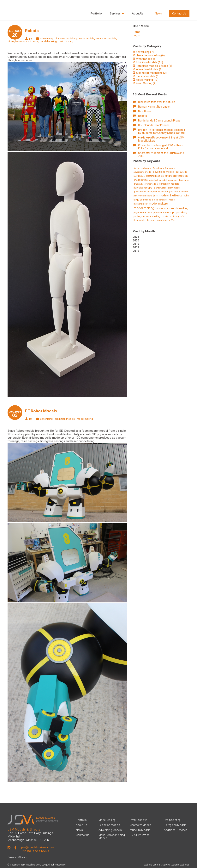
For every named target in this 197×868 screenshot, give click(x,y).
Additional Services (176, 830)
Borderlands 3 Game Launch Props (159, 121)
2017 (136, 247)
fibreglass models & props (24, 41)
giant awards (160, 188)
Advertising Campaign (164, 168)
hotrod (165, 192)
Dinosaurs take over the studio (157, 102)
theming (151, 220)
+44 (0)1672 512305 (35, 851)
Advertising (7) (145, 52)
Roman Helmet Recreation (154, 107)
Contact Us (179, 14)
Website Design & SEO (155, 865)
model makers (158, 204)
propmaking (180, 212)
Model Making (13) (147, 80)
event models (87, 39)
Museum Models (140, 830)
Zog (173, 220)
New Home (145, 111)
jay (31, 39)
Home (137, 32)
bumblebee (139, 176)
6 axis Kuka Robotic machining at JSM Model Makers (161, 139)
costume (173, 180)
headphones (154, 192)
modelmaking (180, 208)
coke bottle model (158, 180)
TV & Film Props (140, 835)
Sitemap (23, 857)
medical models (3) (148, 76)
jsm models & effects (168, 195)
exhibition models (106, 39)
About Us (138, 14)
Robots (32, 31)
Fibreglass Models (175, 825)
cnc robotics (141, 180)
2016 (136, 251)
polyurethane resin (143, 213)
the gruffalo (139, 220)
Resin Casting (172, 820)
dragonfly (138, 184)
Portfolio (96, 14)
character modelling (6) (150, 55)
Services (117, 14)
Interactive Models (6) (149, 69)
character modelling (66, 39)
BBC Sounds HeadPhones (154, 125)
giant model (174, 188)
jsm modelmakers (143, 196)
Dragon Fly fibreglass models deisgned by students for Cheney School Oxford (162, 131)
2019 (136, 244)
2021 (136, 237)
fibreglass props (143, 188)
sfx (182, 216)
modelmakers (163, 209)
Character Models (141, 825)
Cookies (12, 857)
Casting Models (155, 176)
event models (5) (146, 59)
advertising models (164, 172)
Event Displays (139, 820)
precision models (162, 213)
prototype (139, 216)
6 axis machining (142, 168)
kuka (186, 196)
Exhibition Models (109, 825)
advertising (46, 39)
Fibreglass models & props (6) (154, 66)
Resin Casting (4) (146, 83)
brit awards (182, 172)
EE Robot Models (41, 411)
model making (49, 41)
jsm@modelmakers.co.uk (38, 847)
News (158, 14)
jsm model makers (179, 192)
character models (177, 176)
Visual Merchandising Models (112, 837)
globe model (140, 192)
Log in (136, 35)
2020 (136, 240)
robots (165, 216)
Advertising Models (110, 830)
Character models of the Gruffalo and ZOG (161, 155)
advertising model (143, 172)
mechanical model (166, 200)
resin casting (66, 41)
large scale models (144, 200)
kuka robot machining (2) (151, 73)
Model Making (107, 820)
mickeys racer (140, 204)
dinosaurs (183, 180)
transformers (163, 220)
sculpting (174, 216)
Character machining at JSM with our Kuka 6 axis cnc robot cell (161, 147)
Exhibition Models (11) (149, 62)
